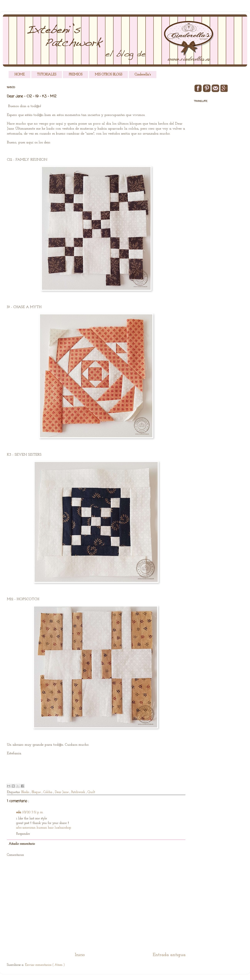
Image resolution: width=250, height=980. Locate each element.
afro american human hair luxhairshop (44, 828)
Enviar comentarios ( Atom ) (45, 965)
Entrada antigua (169, 955)
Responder (23, 834)
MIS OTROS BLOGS (108, 75)
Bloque (37, 792)
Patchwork (79, 792)
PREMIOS (75, 75)
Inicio (80, 955)
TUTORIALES (47, 75)
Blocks (26, 792)
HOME (20, 75)
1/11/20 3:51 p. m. (33, 812)
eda (19, 812)
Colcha (48, 792)
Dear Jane (62, 792)
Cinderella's (143, 75)
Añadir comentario (22, 844)
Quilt (91, 792)
